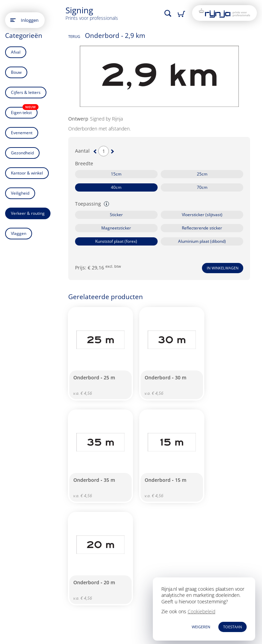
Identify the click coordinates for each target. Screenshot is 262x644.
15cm (116, 174)
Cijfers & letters (26, 92)
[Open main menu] (13, 20)
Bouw (16, 72)
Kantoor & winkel (27, 173)
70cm (202, 187)
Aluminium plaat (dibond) (202, 241)
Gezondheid (22, 153)
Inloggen (30, 20)
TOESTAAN (232, 627)
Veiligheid (20, 193)
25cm (202, 174)
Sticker (116, 215)
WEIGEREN (201, 627)
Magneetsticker (116, 228)
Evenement (22, 133)
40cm (116, 187)
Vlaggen (19, 233)
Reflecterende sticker (202, 228)
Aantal (82, 151)
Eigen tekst (24, 111)
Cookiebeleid (201, 611)
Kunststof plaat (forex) (116, 241)
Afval (16, 52)
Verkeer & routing (28, 213)
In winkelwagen (223, 268)
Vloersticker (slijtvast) (202, 215)
